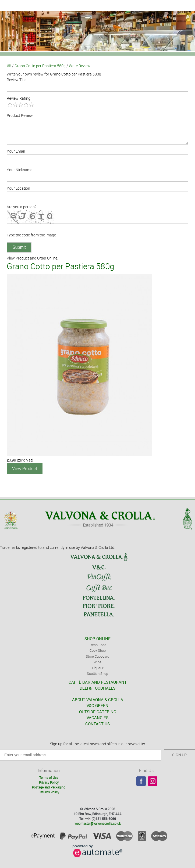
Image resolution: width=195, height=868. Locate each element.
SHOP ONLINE (97, 639)
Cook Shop (98, 650)
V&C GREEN (97, 705)
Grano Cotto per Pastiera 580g (40, 66)
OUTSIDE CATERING (98, 712)
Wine (97, 662)
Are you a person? (22, 207)
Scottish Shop (97, 673)
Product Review (20, 115)
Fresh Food (97, 645)
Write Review (80, 66)
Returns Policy (49, 792)
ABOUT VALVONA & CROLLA (98, 700)
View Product (25, 469)
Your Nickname (19, 170)
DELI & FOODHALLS (97, 688)
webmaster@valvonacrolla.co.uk (98, 823)
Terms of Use (49, 777)
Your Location (18, 188)
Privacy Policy (49, 782)
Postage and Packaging (49, 787)
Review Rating (19, 98)
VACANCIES (97, 718)
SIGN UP (179, 755)
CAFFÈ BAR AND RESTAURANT (98, 682)
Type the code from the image (31, 235)
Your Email (16, 151)
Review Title (17, 80)
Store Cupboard (97, 656)
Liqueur (98, 668)
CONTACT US (97, 724)
